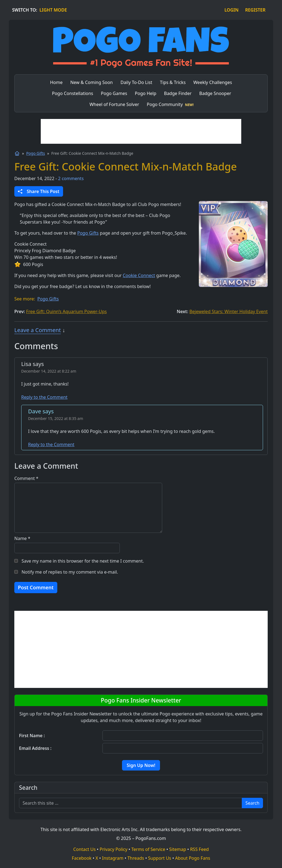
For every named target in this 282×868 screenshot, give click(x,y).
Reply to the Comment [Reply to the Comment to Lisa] (44, 397)
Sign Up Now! (141, 765)
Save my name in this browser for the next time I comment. (83, 561)
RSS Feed (199, 849)
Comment (26, 478)
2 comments (71, 178)
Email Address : (35, 748)
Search (252, 803)
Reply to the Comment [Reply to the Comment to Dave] (51, 444)
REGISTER (255, 10)
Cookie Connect (139, 275)
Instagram (113, 858)
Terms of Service (148, 849)
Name (22, 538)
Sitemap (178, 849)
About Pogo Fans (193, 858)
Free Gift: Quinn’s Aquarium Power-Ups (67, 311)
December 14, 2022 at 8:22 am (49, 371)
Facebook (82, 858)
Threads (136, 858)
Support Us (160, 858)
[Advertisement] (141, 131)
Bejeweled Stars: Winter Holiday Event (229, 311)
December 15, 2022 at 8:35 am (56, 418)
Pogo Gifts (36, 153)
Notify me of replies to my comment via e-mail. (70, 572)
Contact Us (84, 849)
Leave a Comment (38, 330)
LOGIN (231, 10)
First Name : (32, 736)
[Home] (17, 153)
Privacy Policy (114, 849)
